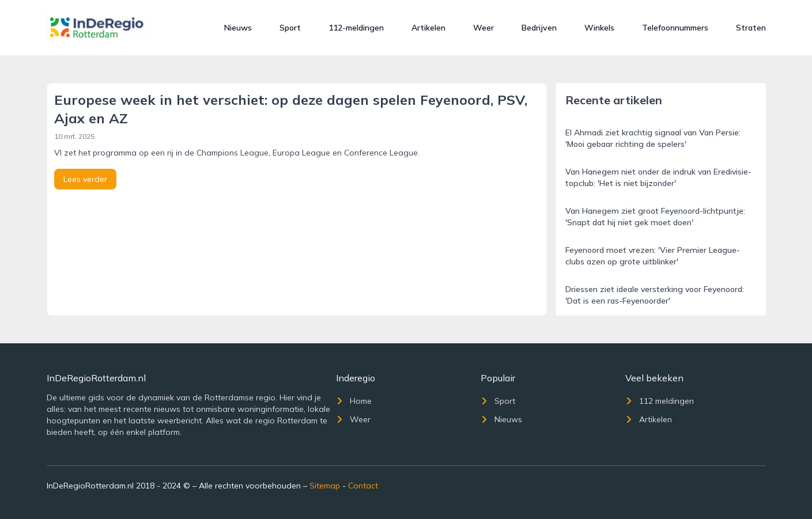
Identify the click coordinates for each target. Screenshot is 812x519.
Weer (484, 28)
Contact (363, 486)
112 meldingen (660, 401)
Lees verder (85, 179)
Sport (290, 28)
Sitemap (325, 486)
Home (354, 401)
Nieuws (238, 28)
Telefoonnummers (675, 28)
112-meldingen (356, 28)
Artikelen (428, 28)
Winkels (599, 28)
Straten (751, 28)
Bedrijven (539, 28)
